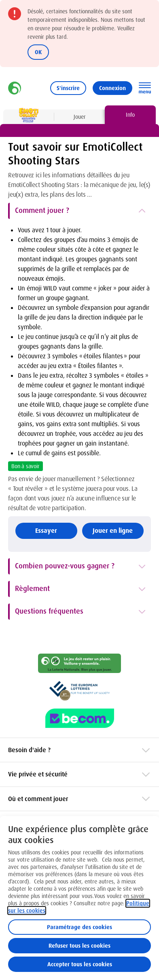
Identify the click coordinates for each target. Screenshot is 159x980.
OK (38, 52)
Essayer (46, 531)
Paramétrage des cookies (79, 927)
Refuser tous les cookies (79, 946)
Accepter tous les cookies (80, 964)
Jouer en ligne (113, 531)
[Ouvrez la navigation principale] (145, 88)
